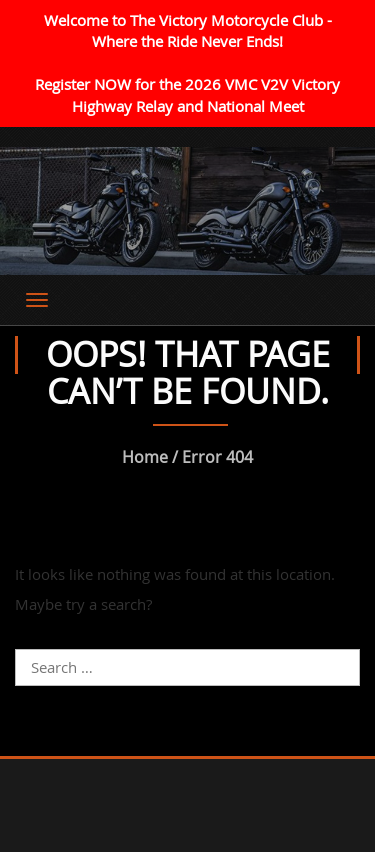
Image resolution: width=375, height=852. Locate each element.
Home (145, 457)
